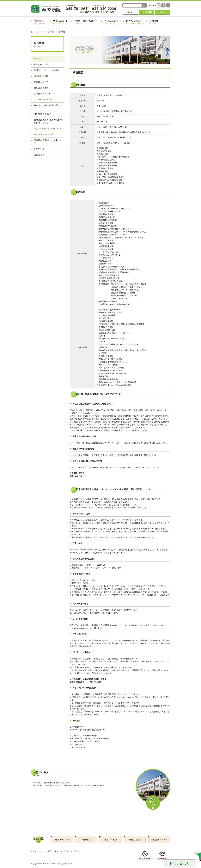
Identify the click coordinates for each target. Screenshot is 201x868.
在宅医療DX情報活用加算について (47, 129)
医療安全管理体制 (41, 88)
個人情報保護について (43, 94)
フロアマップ (39, 149)
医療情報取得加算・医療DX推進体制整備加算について (48, 121)
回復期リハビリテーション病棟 (46, 70)
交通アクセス (130, 12)
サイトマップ (38, 851)
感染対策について (41, 82)
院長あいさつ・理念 (42, 64)
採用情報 (163, 12)
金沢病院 (48, 9)
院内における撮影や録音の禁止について (48, 107)
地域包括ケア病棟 (41, 76)
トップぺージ (39, 32)
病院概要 (51, 32)
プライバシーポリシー (72, 851)
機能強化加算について (43, 114)
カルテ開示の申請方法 (43, 99)
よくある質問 (146, 12)
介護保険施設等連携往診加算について (48, 142)
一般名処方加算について (43, 134)
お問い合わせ (53, 851)
